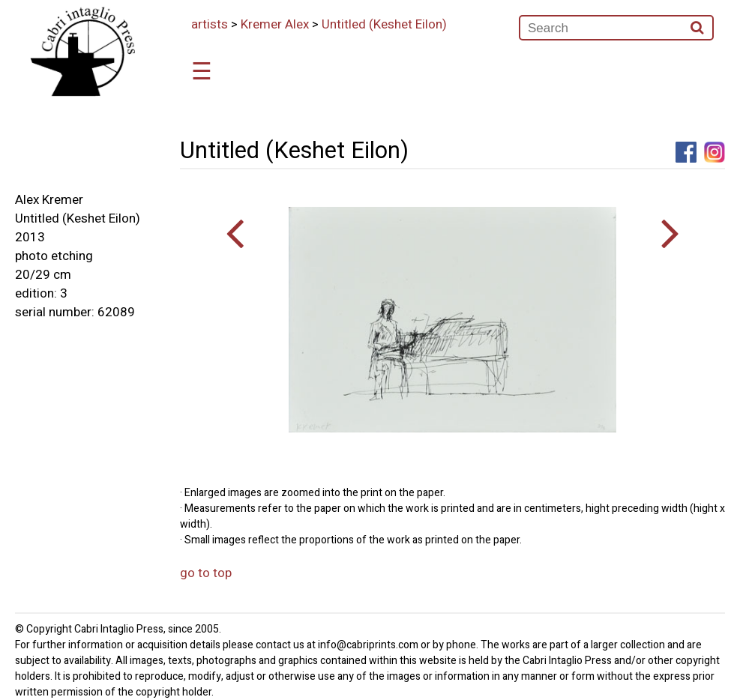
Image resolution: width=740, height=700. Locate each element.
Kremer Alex (275, 24)
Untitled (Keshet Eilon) (384, 24)
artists (210, 24)
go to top (206, 573)
